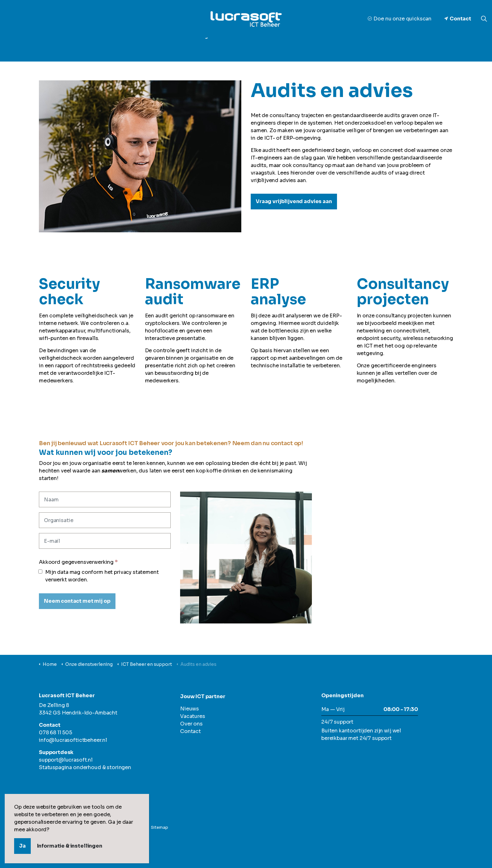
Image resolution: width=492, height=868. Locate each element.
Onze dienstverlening (179, 47)
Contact (458, 19)
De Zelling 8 (54, 705)
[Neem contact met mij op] (77, 601)
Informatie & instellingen (70, 846)
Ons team (263, 47)
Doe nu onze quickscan (400, 19)
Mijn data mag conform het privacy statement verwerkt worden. (99, 576)
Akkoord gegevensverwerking (78, 562)
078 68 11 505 (56, 733)
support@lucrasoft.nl (66, 760)
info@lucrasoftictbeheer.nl (73, 740)
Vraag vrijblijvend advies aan (294, 202)
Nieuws (295, 47)
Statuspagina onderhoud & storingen (85, 767)
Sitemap (160, 827)
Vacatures (327, 47)
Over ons (229, 47)
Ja (22, 846)
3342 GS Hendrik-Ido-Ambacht (78, 713)
